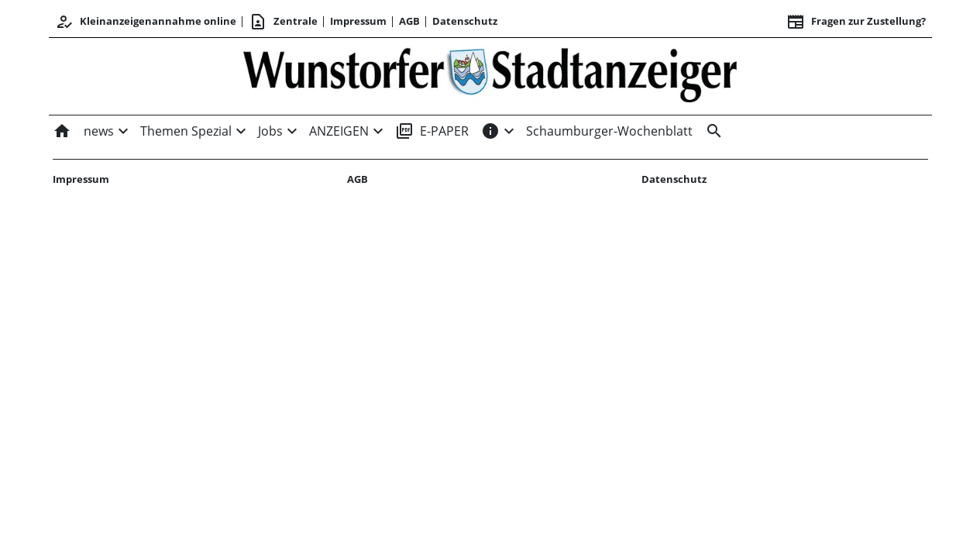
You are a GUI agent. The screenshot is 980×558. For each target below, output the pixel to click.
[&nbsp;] (711, 131)
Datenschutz (465, 21)
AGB (409, 21)
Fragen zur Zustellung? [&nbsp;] (856, 22)
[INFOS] (490, 131)
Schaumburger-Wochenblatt (609, 131)
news (99, 131)
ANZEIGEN (339, 131)
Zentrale (283, 22)
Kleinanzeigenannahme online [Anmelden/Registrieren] (146, 22)
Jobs (270, 131)
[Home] (65, 131)
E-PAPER (432, 131)
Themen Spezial (186, 131)
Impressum (358, 21)
